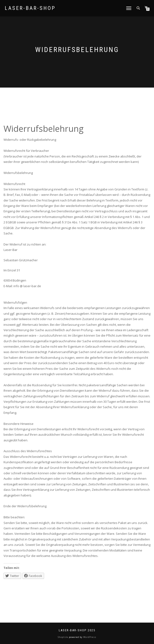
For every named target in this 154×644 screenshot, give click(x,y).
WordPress (89, 637)
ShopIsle (63, 637)
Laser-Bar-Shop (30, 8)
